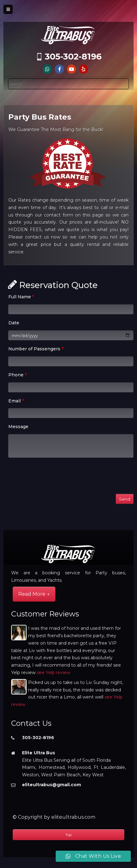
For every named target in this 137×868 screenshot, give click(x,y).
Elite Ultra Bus (39, 753)
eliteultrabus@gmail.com (51, 785)
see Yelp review (54, 673)
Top (68, 835)
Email (16, 401)
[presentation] (55, 477)
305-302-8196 (73, 57)
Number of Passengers (36, 349)
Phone (17, 375)
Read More (32, 594)
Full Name (21, 297)
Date (14, 323)
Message (18, 427)
